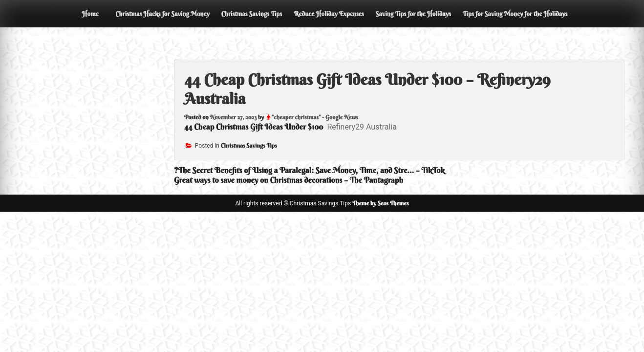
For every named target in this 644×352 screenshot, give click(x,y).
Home (90, 14)
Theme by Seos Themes (380, 203)
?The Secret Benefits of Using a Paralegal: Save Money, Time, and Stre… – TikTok (309, 170)
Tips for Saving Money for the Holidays (515, 14)
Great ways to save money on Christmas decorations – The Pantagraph (289, 180)
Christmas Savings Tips (252, 14)
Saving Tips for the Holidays (413, 14)
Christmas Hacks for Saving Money (162, 14)
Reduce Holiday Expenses (329, 14)
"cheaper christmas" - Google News (315, 117)
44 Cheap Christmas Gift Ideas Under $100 (254, 127)
